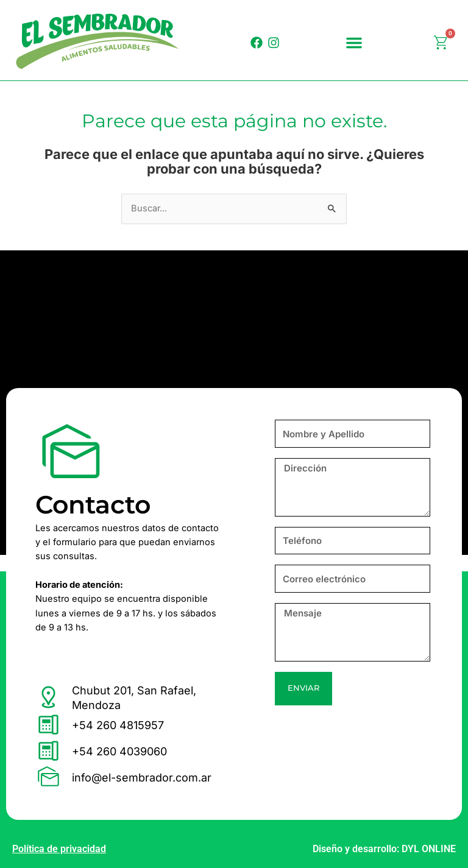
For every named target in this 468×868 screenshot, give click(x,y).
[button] (354, 43)
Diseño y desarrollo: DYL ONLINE (384, 849)
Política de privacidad (59, 849)
